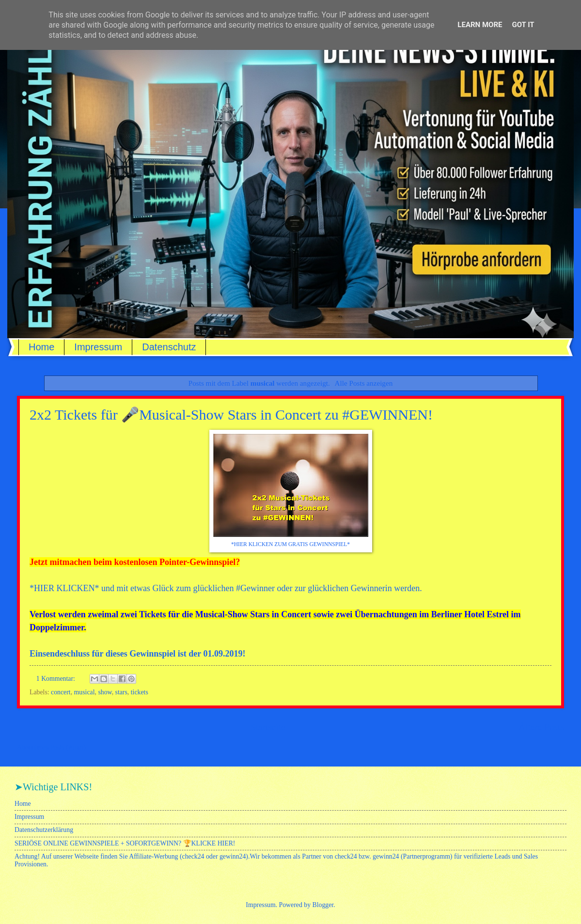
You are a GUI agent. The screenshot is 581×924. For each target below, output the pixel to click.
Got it (523, 25)
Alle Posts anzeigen (364, 383)
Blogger (323, 905)
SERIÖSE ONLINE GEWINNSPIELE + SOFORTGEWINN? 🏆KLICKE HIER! (125, 843)
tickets (140, 692)
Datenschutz (169, 347)
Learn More (480, 25)
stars (121, 692)
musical (85, 692)
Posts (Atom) (68, 747)
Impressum (98, 347)
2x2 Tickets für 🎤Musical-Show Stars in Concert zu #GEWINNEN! (231, 415)
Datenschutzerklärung (44, 830)
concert (61, 692)
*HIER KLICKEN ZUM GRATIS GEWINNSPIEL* (290, 544)
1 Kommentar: (57, 679)
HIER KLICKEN (64, 588)
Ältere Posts (541, 727)
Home (41, 347)
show (105, 692)
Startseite (268, 727)
